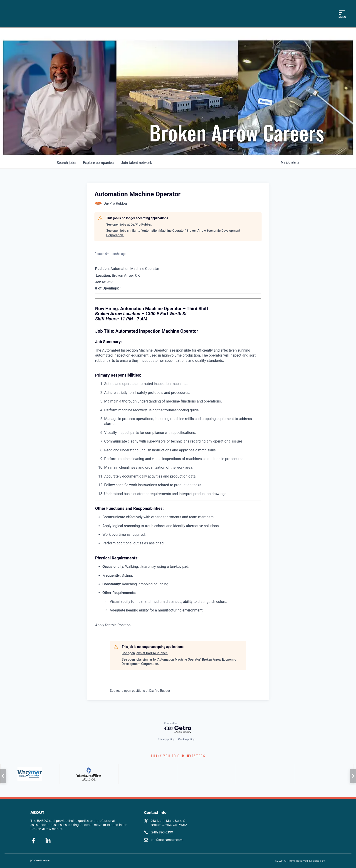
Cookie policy (186, 739)
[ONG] (147, 774)
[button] (3, 776)
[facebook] (33, 841)
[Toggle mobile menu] (342, 14)
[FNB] (206, 774)
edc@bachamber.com (167, 840)
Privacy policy (166, 739)
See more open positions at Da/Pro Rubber (140, 691)
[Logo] (55, 14)
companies (98, 163)
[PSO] (324, 774)
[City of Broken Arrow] (88, 774)
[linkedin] (48, 841)
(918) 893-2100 (162, 832)
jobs (66, 163)
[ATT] (265, 774)
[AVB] (29, 774)
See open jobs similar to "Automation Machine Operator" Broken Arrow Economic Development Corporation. (173, 233)
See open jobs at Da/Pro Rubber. (129, 224)
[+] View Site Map (40, 861)
